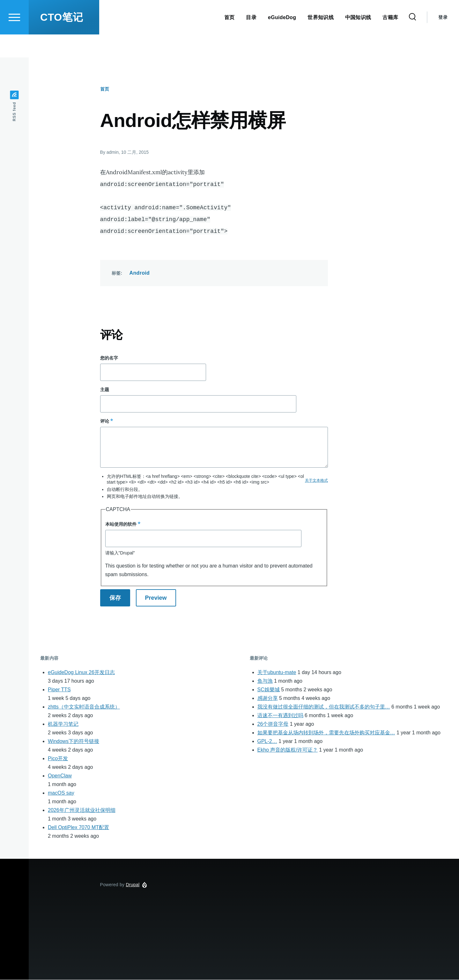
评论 (105, 421)
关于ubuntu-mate (277, 673)
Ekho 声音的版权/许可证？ (288, 750)
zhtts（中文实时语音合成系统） (84, 707)
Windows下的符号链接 (74, 742)
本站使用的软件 (121, 524)
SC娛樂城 (269, 690)
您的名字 (109, 358)
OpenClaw (60, 776)
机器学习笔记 (63, 724)
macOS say (61, 793)
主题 (105, 390)
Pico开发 (58, 759)
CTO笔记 (62, 40)
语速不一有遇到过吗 (280, 716)
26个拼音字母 (273, 724)
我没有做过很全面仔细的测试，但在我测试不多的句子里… (324, 707)
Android (140, 273)
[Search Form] (412, 40)
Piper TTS (59, 690)
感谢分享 (268, 698)
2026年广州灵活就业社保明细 (82, 810)
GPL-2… (267, 742)
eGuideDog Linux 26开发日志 (81, 673)
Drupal (133, 885)
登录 (443, 40)
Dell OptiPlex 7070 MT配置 (78, 828)
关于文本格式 (316, 481)
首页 (105, 89)
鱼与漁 (265, 681)
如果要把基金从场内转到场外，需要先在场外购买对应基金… (326, 733)
